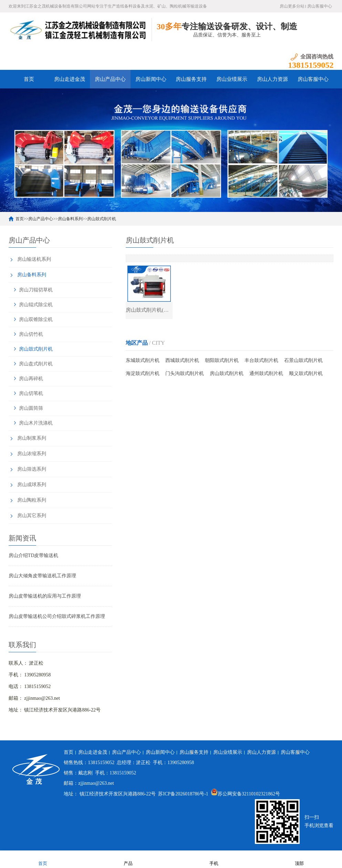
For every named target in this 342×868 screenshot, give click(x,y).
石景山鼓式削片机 (303, 360)
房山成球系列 (32, 485)
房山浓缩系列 (32, 454)
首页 (29, 79)
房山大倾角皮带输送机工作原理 (42, 576)
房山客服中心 (320, 6)
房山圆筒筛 (31, 408)
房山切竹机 (31, 334)
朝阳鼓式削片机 (222, 360)
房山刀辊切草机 (36, 290)
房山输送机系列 (34, 259)
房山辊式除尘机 (36, 305)
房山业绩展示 (232, 79)
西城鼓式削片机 (182, 360)
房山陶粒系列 (32, 500)
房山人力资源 (272, 79)
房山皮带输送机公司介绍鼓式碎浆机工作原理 (57, 616)
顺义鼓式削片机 (306, 373)
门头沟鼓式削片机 (185, 373)
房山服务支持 (191, 79)
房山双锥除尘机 (36, 319)
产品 (128, 859)
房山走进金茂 (70, 79)
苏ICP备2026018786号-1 (183, 794)
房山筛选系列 (32, 469)
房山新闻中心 (151, 79)
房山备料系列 (70, 219)
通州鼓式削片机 (266, 373)
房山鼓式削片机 (102, 219)
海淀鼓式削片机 (143, 373)
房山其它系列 (32, 516)
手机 (214, 859)
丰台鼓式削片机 (261, 360)
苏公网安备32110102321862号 (245, 794)
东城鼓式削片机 (143, 360)
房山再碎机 (31, 379)
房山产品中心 (110, 79)
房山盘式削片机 (36, 364)
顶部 (299, 859)
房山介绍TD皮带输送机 (34, 555)
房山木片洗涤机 (36, 423)
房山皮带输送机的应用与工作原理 (45, 596)
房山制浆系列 (32, 438)
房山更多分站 (292, 6)
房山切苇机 (31, 393)
